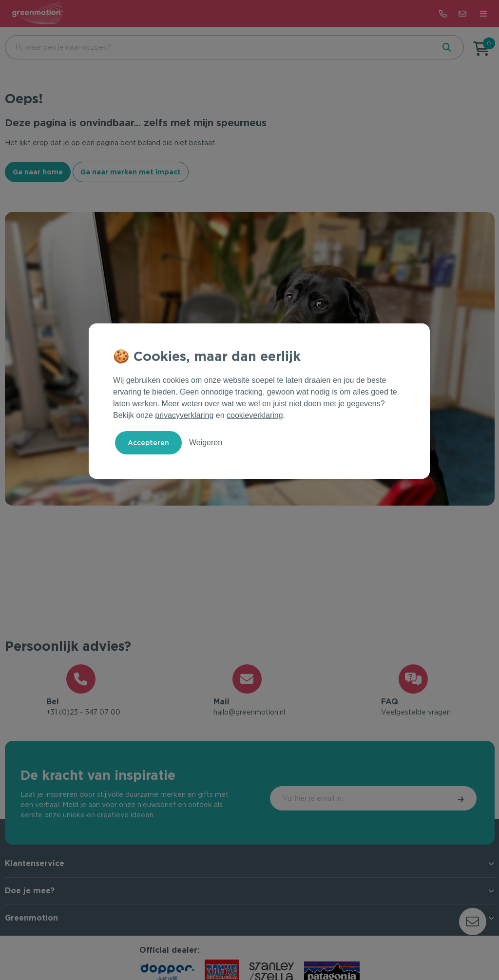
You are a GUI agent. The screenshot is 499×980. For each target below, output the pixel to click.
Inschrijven (435, 801)
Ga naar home (38, 172)
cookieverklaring (255, 415)
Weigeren (206, 443)
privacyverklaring (184, 415)
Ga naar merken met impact (131, 172)
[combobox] (219, 47)
